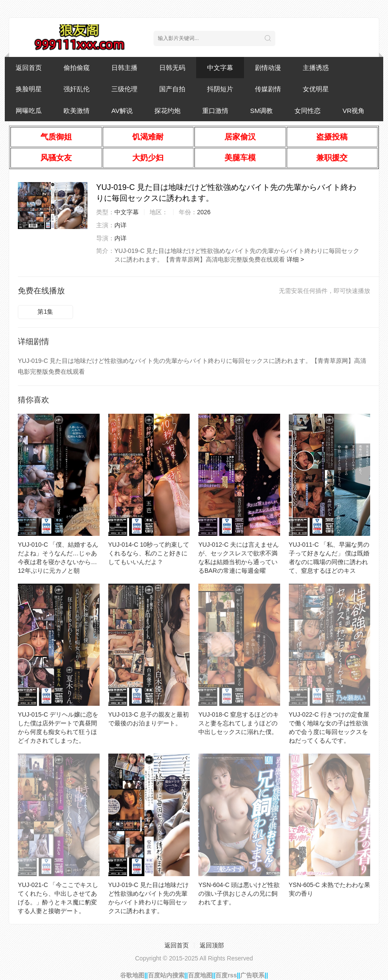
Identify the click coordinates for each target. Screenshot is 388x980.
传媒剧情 (268, 89)
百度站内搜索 (166, 975)
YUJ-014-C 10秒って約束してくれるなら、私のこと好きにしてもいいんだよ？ (149, 553)
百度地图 (200, 975)
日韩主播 (124, 68)
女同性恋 (308, 111)
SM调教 (262, 111)
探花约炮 (167, 111)
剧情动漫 (268, 68)
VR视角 (353, 111)
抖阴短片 (220, 89)
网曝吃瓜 (29, 111)
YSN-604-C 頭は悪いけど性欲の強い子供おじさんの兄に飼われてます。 (239, 894)
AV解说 (122, 111)
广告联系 (252, 975)
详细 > (295, 259)
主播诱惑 (316, 68)
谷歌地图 (132, 975)
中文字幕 (220, 68)
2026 (204, 212)
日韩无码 (172, 68)
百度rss (226, 975)
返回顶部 (212, 945)
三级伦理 (124, 89)
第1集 (45, 312)
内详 (120, 225)
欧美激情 (77, 111)
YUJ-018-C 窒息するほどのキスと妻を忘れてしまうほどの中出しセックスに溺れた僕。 (239, 723)
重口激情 (215, 111)
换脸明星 (29, 89)
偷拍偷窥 (77, 68)
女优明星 (316, 89)
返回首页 (29, 68)
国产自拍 (172, 89)
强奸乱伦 (77, 89)
